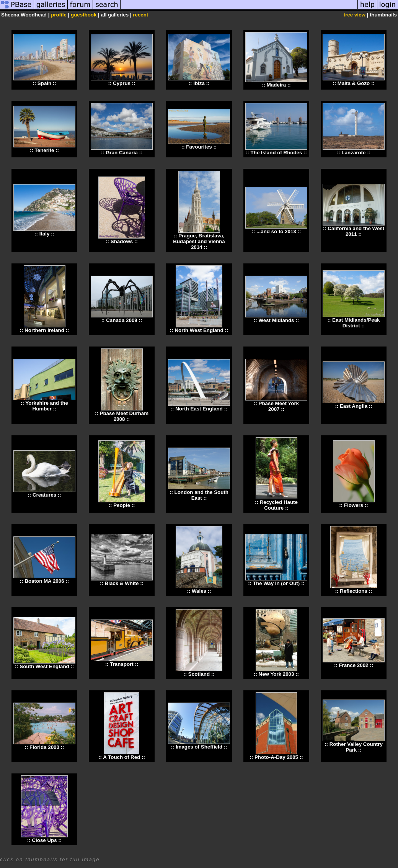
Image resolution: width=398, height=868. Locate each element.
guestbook (84, 15)
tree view (355, 15)
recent (140, 15)
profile (59, 15)
